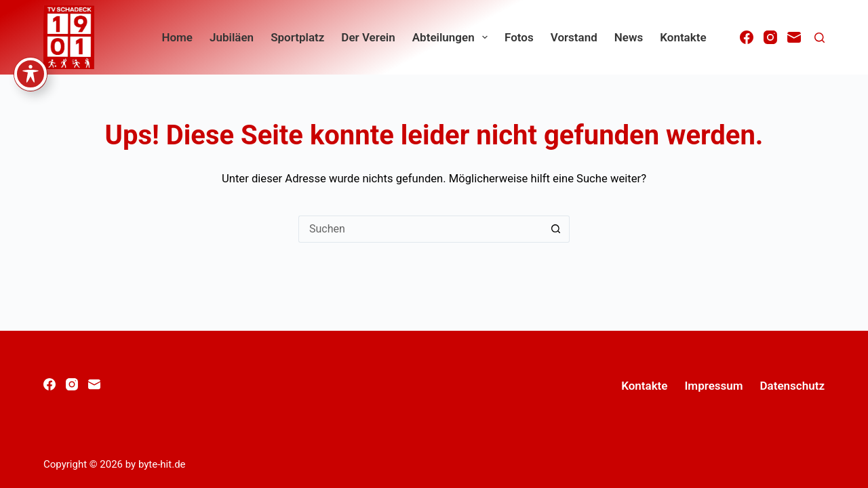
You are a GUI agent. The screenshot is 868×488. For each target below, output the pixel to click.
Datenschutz (792, 386)
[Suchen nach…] (420, 229)
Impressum (713, 386)
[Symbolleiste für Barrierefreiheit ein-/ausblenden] (31, 32)
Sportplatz (297, 37)
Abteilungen (453, 37)
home (177, 37)
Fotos (519, 37)
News (629, 37)
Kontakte (683, 37)
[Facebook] (747, 37)
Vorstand (574, 37)
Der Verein (368, 37)
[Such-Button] (556, 229)
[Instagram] (770, 37)
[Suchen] (820, 38)
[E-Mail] (794, 37)
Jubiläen (232, 37)
